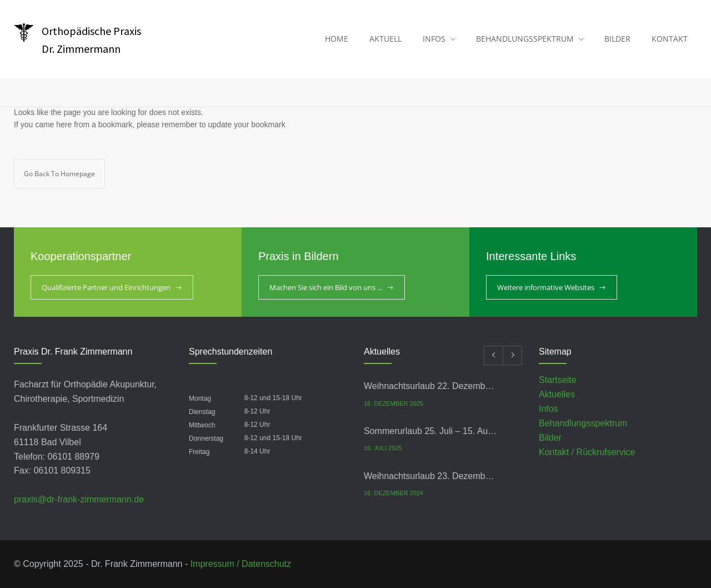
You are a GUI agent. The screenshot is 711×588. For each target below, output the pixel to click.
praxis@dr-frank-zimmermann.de (79, 499)
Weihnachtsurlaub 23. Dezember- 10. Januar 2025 (431, 476)
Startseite (558, 380)
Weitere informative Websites (546, 287)
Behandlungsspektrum (583, 423)
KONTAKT (670, 39)
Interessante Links (531, 256)
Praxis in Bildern (299, 256)
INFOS (434, 39)
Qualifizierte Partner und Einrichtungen (106, 287)
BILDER (617, 39)
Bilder (550, 438)
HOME (337, 39)
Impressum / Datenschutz (241, 564)
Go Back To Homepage (59, 174)
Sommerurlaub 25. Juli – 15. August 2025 (431, 431)
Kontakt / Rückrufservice (587, 452)
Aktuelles (557, 394)
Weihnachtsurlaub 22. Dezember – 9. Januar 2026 (431, 386)
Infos (549, 409)
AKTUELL (385, 39)
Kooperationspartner (81, 256)
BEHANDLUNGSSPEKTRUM (525, 39)
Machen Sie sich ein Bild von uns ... (326, 287)
